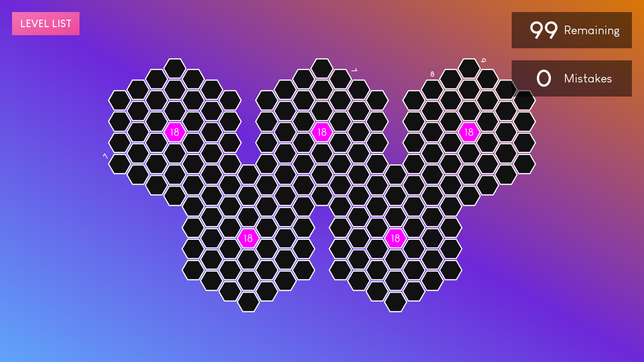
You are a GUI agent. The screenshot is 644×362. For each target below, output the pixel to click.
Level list (46, 24)
